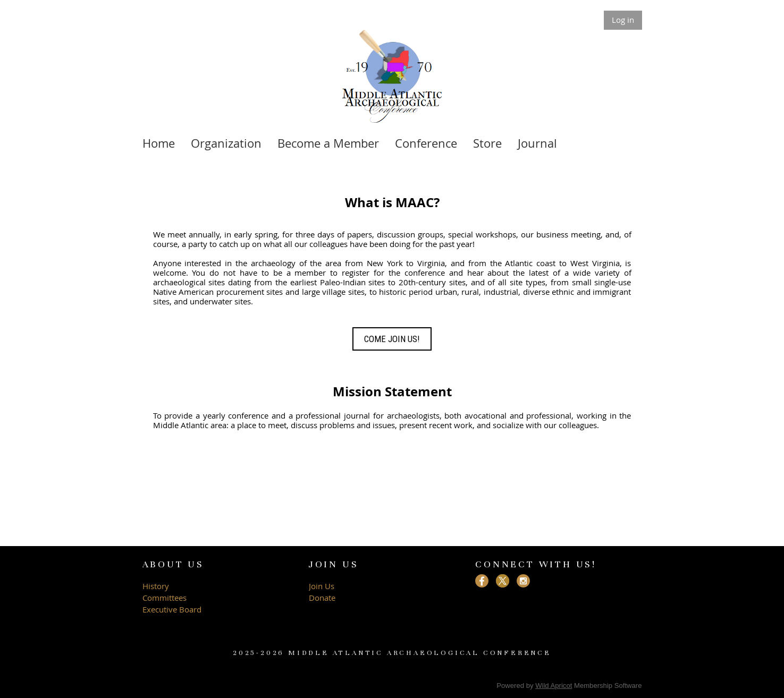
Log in (623, 20)
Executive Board (173, 609)
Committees (165, 598)
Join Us (322, 586)
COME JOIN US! (392, 339)
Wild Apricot (554, 686)
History (156, 586)
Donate (322, 598)
